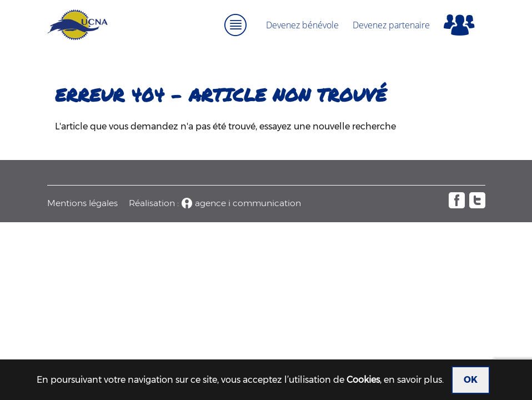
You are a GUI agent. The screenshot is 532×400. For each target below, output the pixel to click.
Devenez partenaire (391, 25)
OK (471, 380)
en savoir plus (413, 380)
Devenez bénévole (302, 25)
